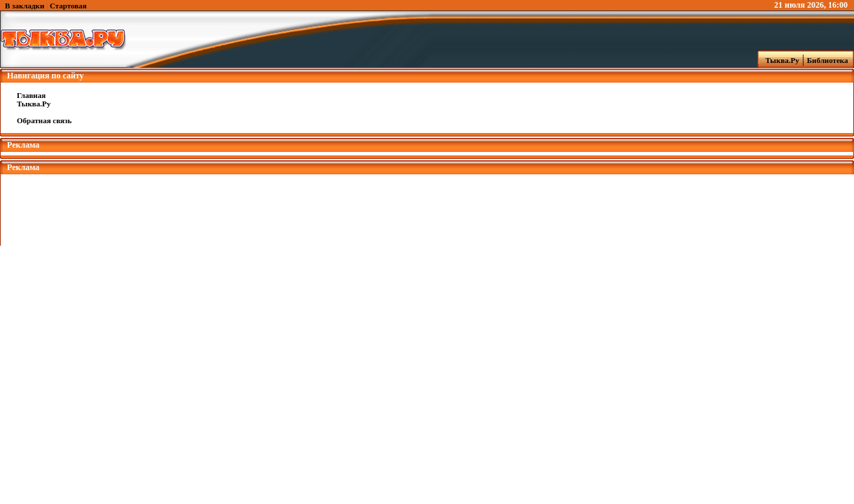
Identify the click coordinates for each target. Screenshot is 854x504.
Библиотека (829, 60)
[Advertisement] (427, 206)
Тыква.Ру (779, 60)
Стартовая (68, 6)
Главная (31, 95)
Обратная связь (44, 120)
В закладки (25, 6)
